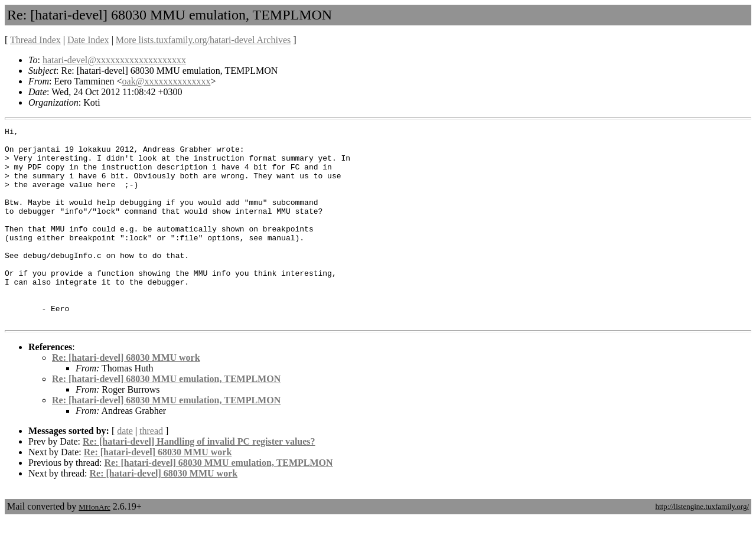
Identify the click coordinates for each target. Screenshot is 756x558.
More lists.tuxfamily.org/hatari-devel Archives (203, 40)
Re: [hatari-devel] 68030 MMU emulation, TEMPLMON (166, 418)
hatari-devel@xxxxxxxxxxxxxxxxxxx (114, 60)
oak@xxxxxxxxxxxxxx (167, 81)
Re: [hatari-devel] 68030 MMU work (126, 397)
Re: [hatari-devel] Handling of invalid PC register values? (199, 480)
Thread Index (35, 40)
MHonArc (94, 546)
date (125, 470)
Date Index (88, 40)
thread (151, 470)
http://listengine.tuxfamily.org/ (702, 545)
